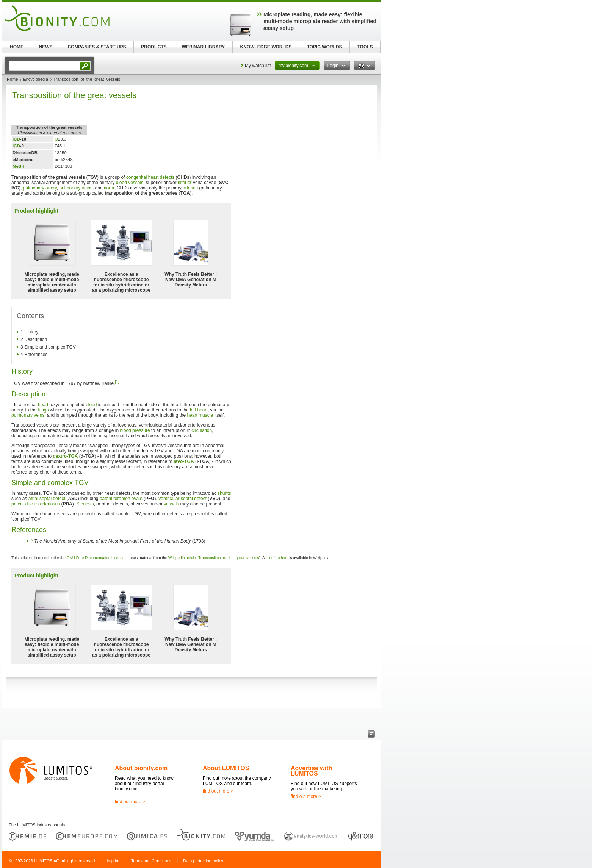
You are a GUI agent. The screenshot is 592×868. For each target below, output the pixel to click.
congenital (137, 177)
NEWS (46, 47)
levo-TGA (184, 461)
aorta (109, 188)
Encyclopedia (35, 79)
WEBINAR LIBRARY (204, 47)
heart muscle (200, 415)
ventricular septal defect (182, 499)
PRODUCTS (154, 47)
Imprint (113, 861)
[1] (117, 382)
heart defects (161, 177)
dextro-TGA (65, 456)
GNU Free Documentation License (96, 558)
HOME (17, 47)
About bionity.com (141, 768)
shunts (224, 493)
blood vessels (129, 183)
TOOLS (365, 47)
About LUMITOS (226, 768)
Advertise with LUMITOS (311, 771)
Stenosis (85, 504)
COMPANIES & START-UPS (97, 47)
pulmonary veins (76, 188)
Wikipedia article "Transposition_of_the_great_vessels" (214, 558)
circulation (202, 430)
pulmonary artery (40, 188)
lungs (43, 410)
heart (43, 405)
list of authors (277, 558)
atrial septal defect (47, 499)
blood (91, 405)
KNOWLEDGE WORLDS (266, 47)
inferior (185, 183)
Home (12, 79)
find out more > (130, 802)
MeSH (19, 166)
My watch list (258, 66)
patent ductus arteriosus (36, 504)
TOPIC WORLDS (324, 47)
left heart (199, 410)
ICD (16, 139)
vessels (171, 504)
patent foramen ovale (121, 499)
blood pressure (135, 430)
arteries (190, 188)
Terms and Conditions (151, 861)
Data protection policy (203, 861)
